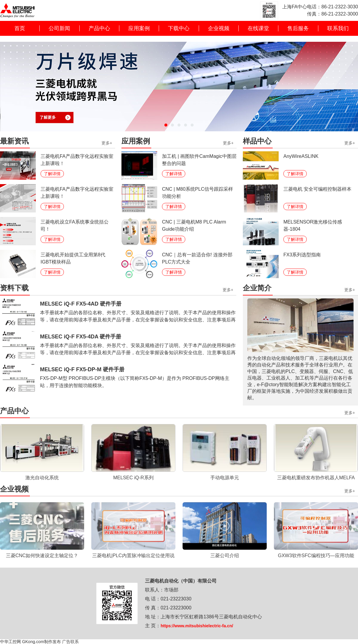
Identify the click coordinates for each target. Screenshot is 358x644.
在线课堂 (258, 28)
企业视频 (219, 28)
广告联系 (70, 642)
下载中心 (179, 28)
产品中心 (99, 28)
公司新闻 (59, 28)
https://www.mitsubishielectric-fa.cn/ (197, 626)
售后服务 (298, 28)
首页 (20, 28)
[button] (166, 125)
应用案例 (139, 28)
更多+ (107, 143)
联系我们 (338, 28)
